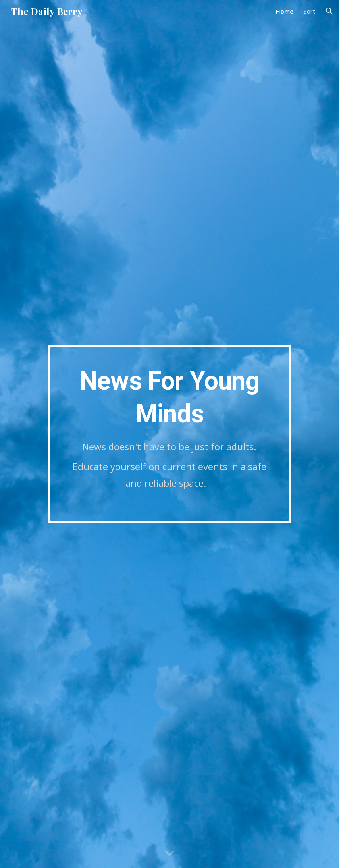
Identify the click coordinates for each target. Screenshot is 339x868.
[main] (170, 434)
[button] (329, 11)
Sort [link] (309, 11)
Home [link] (285, 11)
